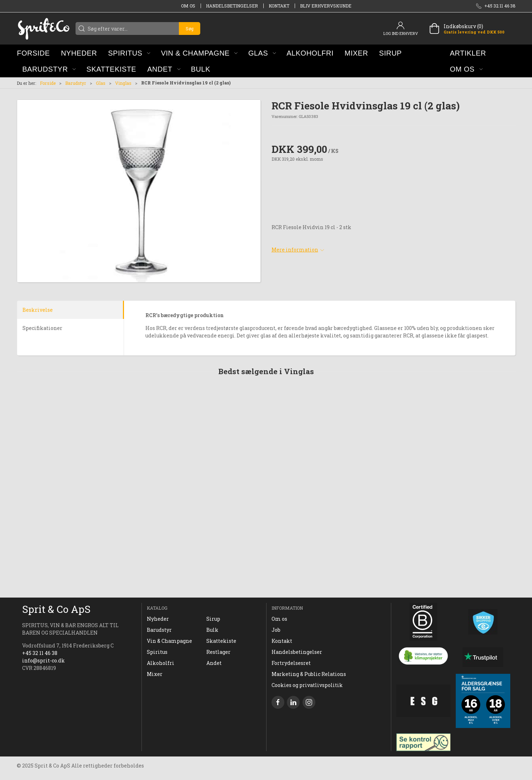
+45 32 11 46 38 (40, 653)
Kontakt (279, 6)
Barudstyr (76, 83)
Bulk (212, 630)
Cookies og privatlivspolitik (307, 685)
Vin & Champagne (169, 641)
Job (276, 630)
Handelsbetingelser (232, 6)
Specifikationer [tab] (42, 328)
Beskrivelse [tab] (38, 310)
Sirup (213, 619)
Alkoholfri (161, 663)
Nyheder (158, 619)
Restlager (218, 652)
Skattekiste (221, 641)
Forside (48, 83)
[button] (129, 53)
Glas (101, 83)
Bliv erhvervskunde (326, 6)
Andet (214, 663)
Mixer (155, 674)
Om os (188, 6)
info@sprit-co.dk (43, 660)
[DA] (43, 29)
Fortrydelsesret (291, 663)
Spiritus (157, 652)
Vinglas (123, 83)
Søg (190, 29)
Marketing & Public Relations (309, 674)
